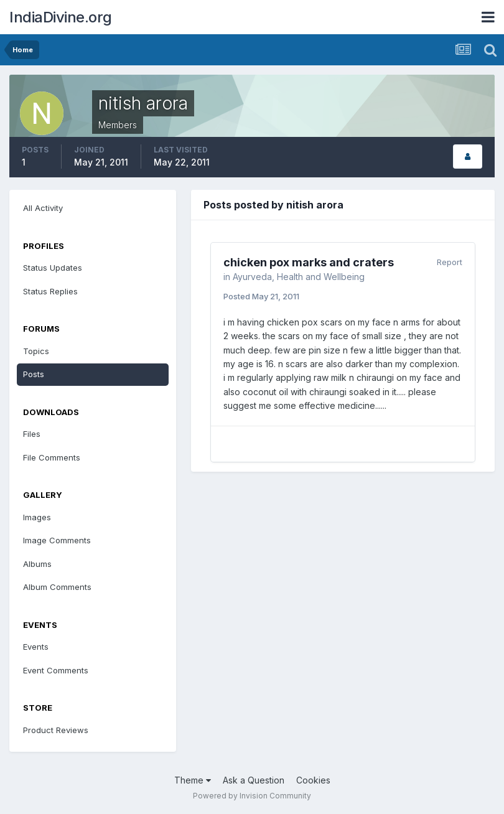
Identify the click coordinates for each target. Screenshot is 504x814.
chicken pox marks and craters (309, 262)
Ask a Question (254, 780)
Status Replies (50, 291)
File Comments (52, 457)
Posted (261, 296)
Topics (36, 351)
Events (36, 647)
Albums (37, 564)
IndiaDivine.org (61, 17)
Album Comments (57, 587)
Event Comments (56, 670)
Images (37, 517)
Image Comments (57, 540)
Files (32, 434)
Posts (34, 374)
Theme (193, 780)
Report (450, 262)
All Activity (43, 208)
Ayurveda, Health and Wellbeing (299, 277)
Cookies (313, 780)
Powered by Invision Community (252, 796)
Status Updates (53, 268)
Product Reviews (56, 730)
